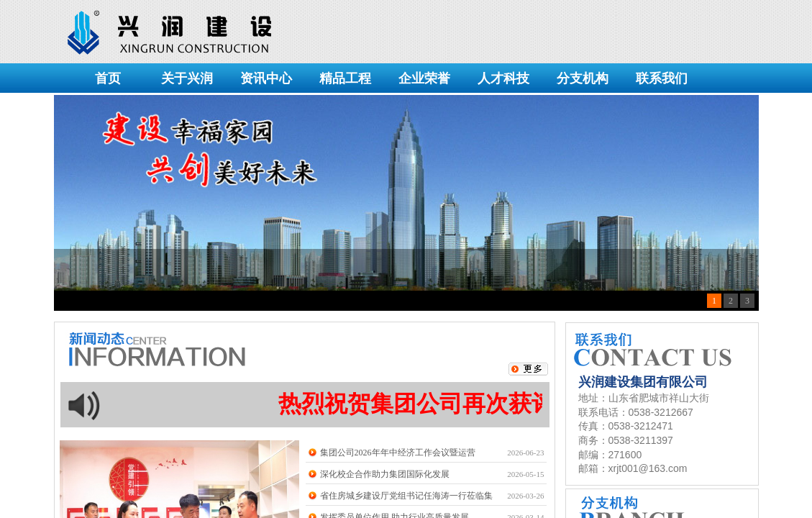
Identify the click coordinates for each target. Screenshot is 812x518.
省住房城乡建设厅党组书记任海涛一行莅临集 (406, 496)
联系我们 (662, 78)
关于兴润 (187, 78)
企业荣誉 (424, 78)
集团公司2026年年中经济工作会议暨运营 (398, 453)
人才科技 (503, 78)
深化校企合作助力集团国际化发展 (385, 474)
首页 (108, 78)
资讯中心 (266, 78)
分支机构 (583, 78)
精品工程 (345, 78)
